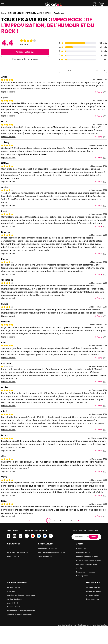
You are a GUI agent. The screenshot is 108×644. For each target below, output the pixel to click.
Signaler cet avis (8, 92)
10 (72, 527)
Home (3, 13)
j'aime (101, 92)
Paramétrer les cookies (86, 590)
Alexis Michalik (12, 621)
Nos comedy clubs (14, 625)
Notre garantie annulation (17, 570)
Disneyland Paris (13, 605)
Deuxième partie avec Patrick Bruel (20, 613)
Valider (45, 554)
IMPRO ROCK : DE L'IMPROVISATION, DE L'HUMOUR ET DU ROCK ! (30, 13)
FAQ (8, 566)
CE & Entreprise (93, 613)
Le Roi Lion (10, 609)
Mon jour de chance (14, 617)
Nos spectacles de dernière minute (20, 628)
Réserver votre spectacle (25, 59)
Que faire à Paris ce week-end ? (19, 632)
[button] (2, 4)
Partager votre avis (25, 52)
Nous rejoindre (83, 594)
